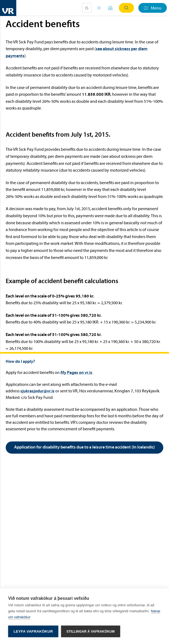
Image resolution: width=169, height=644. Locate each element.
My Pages (110, 8)
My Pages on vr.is (76, 372)
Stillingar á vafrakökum (91, 632)
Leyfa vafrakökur (33, 631)
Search (126, 8)
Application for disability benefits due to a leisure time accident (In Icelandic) (84, 447)
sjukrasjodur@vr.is (37, 391)
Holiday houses (99, 8)
